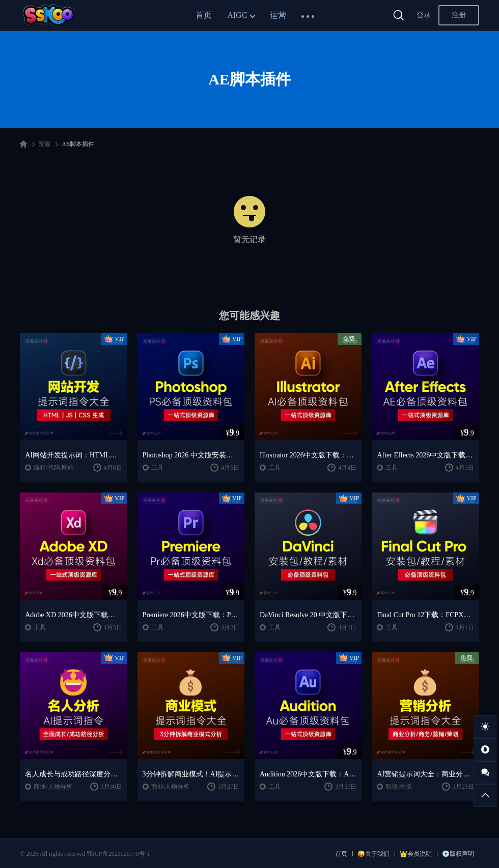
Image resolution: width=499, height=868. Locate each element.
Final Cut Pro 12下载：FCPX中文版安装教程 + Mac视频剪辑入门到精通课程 (425, 615)
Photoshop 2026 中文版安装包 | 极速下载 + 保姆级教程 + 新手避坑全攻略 (191, 455)
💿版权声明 (458, 854)
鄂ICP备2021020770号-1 (118, 854)
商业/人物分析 (53, 787)
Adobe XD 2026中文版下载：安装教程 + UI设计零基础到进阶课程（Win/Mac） (73, 615)
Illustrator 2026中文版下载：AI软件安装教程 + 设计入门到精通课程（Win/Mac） (308, 455)
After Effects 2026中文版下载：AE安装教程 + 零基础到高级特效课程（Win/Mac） (425, 455)
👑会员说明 (416, 854)
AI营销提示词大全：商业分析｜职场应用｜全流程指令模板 (425, 774)
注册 (459, 15)
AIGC (237, 15)
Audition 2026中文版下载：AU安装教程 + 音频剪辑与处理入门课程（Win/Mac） (308, 774)
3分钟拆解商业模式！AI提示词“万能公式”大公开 (191, 774)
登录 (424, 15)
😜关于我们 (373, 854)
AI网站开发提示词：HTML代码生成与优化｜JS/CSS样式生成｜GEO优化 (73, 455)
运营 (278, 15)
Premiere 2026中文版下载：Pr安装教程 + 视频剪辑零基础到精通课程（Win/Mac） (191, 615)
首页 (204, 15)
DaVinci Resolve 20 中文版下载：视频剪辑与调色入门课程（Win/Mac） (308, 615)
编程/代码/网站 (54, 468)
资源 (44, 144)
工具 (157, 468)
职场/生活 (398, 787)
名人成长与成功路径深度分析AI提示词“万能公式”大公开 (73, 774)
